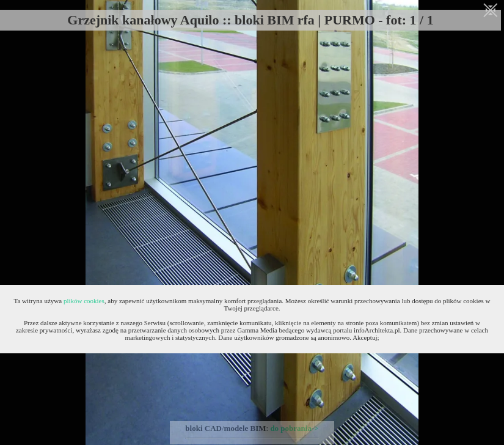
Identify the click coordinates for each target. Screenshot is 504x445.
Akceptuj (365, 337)
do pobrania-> (294, 428)
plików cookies (84, 301)
